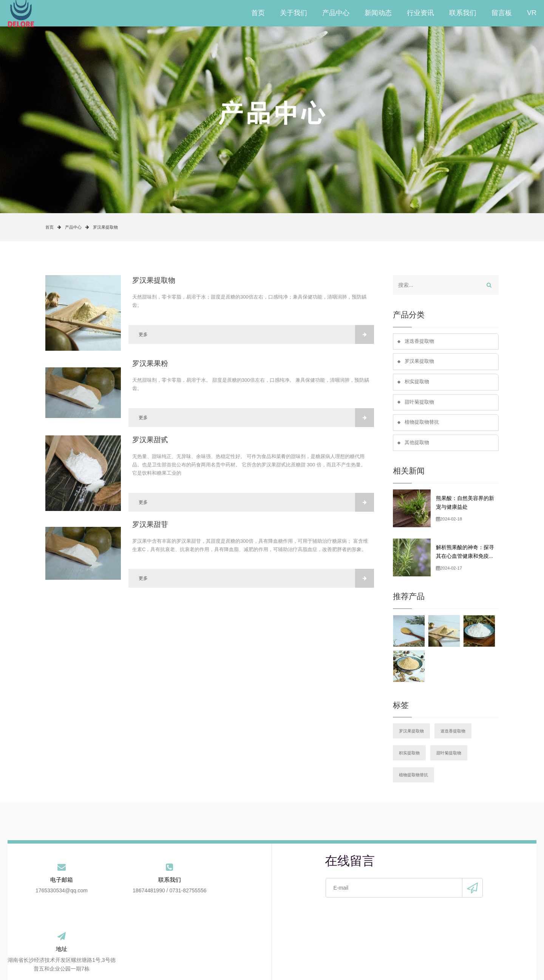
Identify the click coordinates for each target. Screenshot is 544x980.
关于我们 (294, 13)
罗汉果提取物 (105, 227)
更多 (256, 334)
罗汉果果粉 (150, 363)
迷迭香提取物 (419, 341)
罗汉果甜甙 (150, 440)
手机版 (367, 961)
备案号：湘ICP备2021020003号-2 (291, 961)
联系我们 (463, 13)
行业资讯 (420, 13)
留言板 (502, 13)
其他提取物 (417, 444)
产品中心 (336, 13)
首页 (258, 13)
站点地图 (399, 942)
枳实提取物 (417, 382)
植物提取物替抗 (422, 423)
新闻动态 (378, 13)
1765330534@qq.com (52, 893)
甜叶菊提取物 (419, 403)
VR (532, 13)
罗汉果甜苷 (150, 524)
